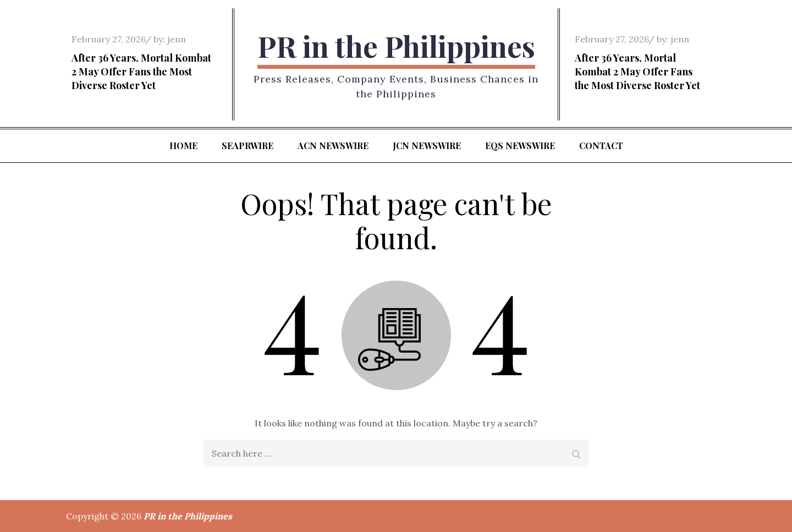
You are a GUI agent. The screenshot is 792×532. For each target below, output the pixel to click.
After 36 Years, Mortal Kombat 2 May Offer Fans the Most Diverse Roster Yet (141, 72)
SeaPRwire (248, 146)
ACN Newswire (333, 146)
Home (183, 146)
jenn (177, 39)
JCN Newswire (427, 146)
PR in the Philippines (396, 46)
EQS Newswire (520, 146)
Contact (601, 146)
